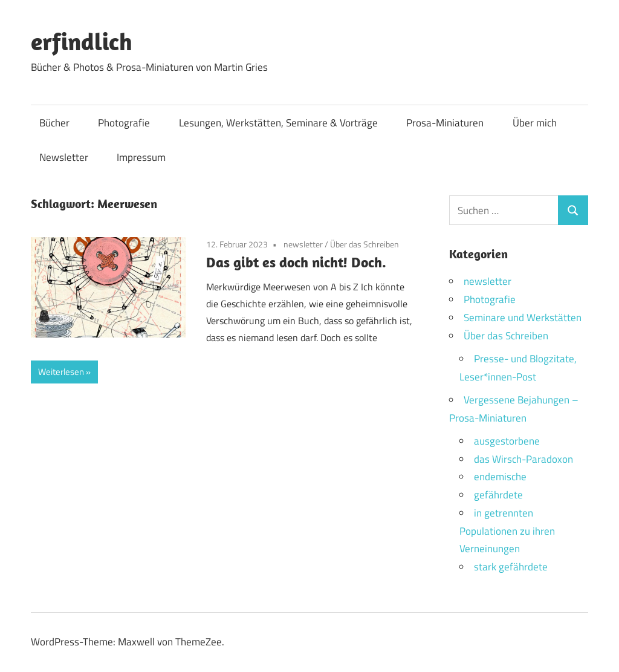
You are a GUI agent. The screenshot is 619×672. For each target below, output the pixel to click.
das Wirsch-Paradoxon (523, 459)
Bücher (54, 123)
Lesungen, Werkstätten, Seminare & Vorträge (278, 123)
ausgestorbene (507, 441)
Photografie (124, 123)
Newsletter (64, 157)
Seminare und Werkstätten (523, 318)
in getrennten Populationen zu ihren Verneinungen (507, 531)
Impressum (141, 157)
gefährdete (498, 495)
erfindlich (82, 41)
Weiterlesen (61, 372)
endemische (500, 477)
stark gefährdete (511, 567)
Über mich (535, 123)
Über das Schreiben (365, 244)
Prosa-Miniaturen (445, 123)
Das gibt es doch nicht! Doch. (296, 262)
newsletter (303, 244)
